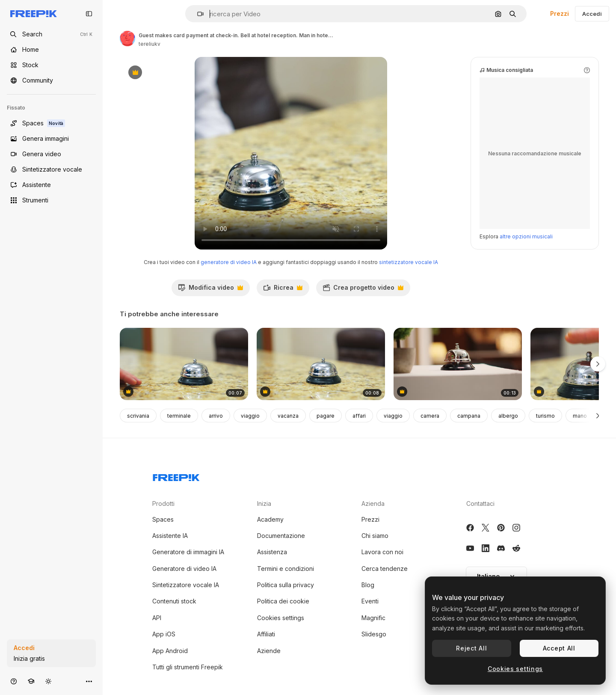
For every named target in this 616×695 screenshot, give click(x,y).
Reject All (471, 648)
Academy (270, 519)
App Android (170, 651)
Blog (368, 585)
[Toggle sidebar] (89, 14)
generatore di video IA (229, 262)
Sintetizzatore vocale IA (186, 585)
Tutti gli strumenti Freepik (188, 667)
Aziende (269, 651)
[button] (197, 14)
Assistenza (272, 552)
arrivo (216, 416)
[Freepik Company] (176, 476)
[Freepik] (34, 14)
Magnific (373, 618)
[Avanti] (598, 416)
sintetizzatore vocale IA (409, 262)
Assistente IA (170, 536)
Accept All (559, 648)
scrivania (138, 416)
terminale (179, 416)
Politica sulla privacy (286, 585)
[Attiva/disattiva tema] (48, 681)
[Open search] (51, 34)
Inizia (264, 503)
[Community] (51, 80)
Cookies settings (281, 618)
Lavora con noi (382, 552)
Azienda (373, 503)
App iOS (164, 634)
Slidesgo (374, 634)
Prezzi (560, 13)
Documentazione (281, 536)
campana (469, 416)
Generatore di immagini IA (188, 552)
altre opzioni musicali (526, 236)
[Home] (51, 50)
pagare (326, 416)
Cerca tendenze (385, 569)
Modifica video (210, 290)
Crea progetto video (363, 290)
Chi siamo (375, 536)
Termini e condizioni (286, 569)
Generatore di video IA (184, 569)
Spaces (163, 519)
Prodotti (163, 503)
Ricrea (283, 290)
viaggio (250, 416)
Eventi (370, 601)
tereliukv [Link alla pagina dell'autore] (150, 44)
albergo (508, 416)
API (157, 618)
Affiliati (266, 634)
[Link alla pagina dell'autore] (127, 39)
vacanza (288, 416)
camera (430, 416)
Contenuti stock (174, 601)
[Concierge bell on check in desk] (458, 364)
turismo (545, 416)
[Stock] (51, 65)
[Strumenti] (51, 200)
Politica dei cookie (283, 601)
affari (359, 416)
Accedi (592, 14)
